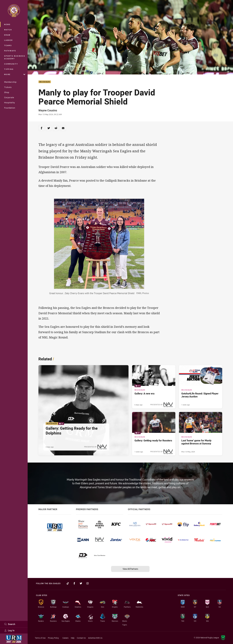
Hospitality (10, 103)
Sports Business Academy (15, 57)
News (7, 24)
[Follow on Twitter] (81, 583)
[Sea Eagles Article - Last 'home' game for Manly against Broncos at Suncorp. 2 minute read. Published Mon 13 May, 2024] (201, 434)
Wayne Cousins (48, 110)
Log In (9, 630)
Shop (7, 92)
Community (11, 64)
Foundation (10, 108)
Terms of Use (40, 638)
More (15, 74)
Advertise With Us (95, 638)
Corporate (9, 97)
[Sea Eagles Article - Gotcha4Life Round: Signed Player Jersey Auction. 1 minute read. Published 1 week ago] (201, 387)
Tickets (8, 87)
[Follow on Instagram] (88, 583)
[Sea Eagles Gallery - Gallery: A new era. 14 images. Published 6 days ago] (154, 387)
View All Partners (130, 569)
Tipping (9, 69)
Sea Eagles (45, 82)
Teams (8, 45)
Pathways (10, 51)
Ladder (8, 40)
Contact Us (81, 638)
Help (73, 638)
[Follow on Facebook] (74, 583)
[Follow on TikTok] (68, 583)
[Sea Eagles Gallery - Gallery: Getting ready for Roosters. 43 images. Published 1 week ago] (154, 434)
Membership (10, 82)
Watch (8, 30)
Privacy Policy (53, 638)
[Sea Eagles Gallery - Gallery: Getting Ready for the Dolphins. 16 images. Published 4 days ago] (83, 410)
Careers (65, 638)
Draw (7, 35)
